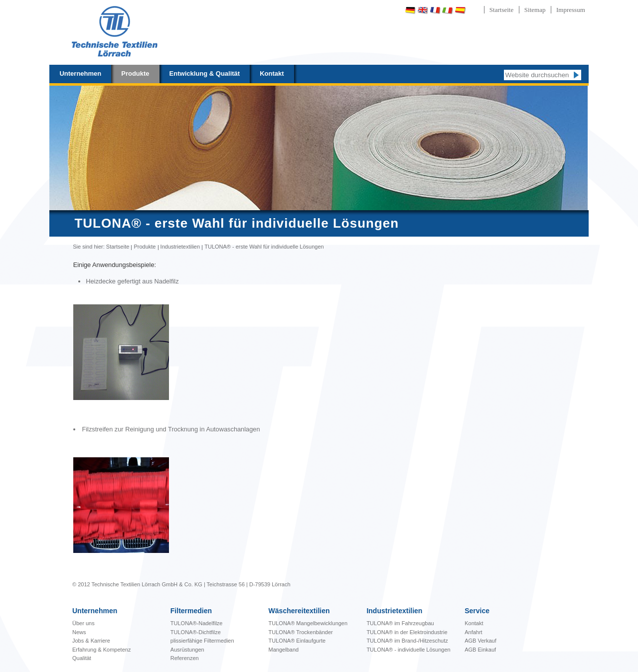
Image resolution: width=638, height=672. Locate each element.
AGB (471, 641)
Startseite (501, 10)
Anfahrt (473, 632)
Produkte (135, 73)
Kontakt (272, 73)
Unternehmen (80, 73)
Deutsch (410, 10)
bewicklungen (308, 623)
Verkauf (487, 641)
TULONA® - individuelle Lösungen (408, 650)
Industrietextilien (180, 247)
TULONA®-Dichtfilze (196, 632)
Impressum (571, 10)
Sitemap (535, 10)
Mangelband (284, 650)
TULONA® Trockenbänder (301, 632)
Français (435, 10)
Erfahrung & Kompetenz (101, 650)
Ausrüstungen (187, 650)
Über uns (83, 623)
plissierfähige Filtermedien (202, 641)
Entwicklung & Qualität (205, 73)
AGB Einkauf (480, 650)
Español (460, 10)
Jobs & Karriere (91, 641)
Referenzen (185, 658)
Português (486, 10)
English (423, 10)
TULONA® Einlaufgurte (297, 641)
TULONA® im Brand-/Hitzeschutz (407, 641)
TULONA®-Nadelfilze (197, 623)
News (79, 632)
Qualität (82, 658)
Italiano (448, 10)
